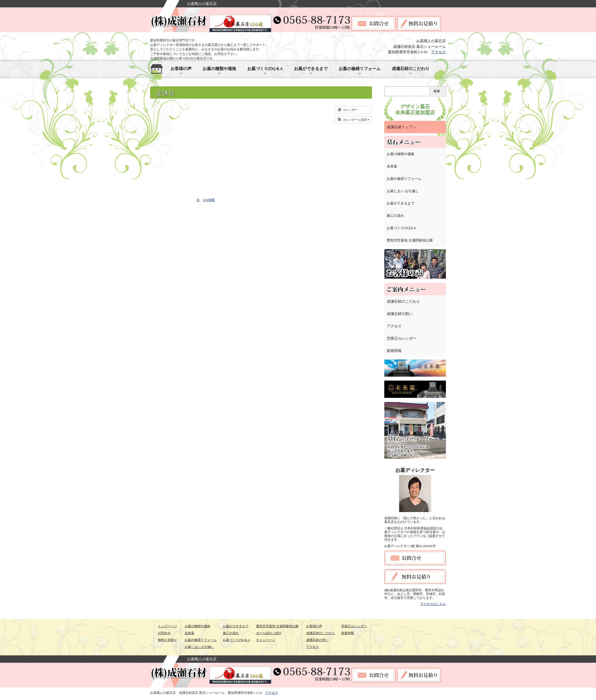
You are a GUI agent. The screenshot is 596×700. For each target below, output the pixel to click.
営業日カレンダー (402, 338)
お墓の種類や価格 (219, 69)
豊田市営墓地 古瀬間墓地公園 (410, 240)
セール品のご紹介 (269, 633)
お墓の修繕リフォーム (360, 69)
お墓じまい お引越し (403, 191)
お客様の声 (181, 69)
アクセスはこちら (433, 604)
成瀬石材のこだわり (411, 69)
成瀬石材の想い (400, 314)
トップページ (167, 626)
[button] (353, 120)
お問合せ (164, 633)
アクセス (438, 52)
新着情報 (394, 351)
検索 (437, 91)
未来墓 (392, 166)
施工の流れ (395, 216)
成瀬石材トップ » (401, 127)
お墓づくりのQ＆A (265, 69)
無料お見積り (167, 640)
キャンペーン (266, 640)
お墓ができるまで (311, 69)
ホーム (157, 69)
